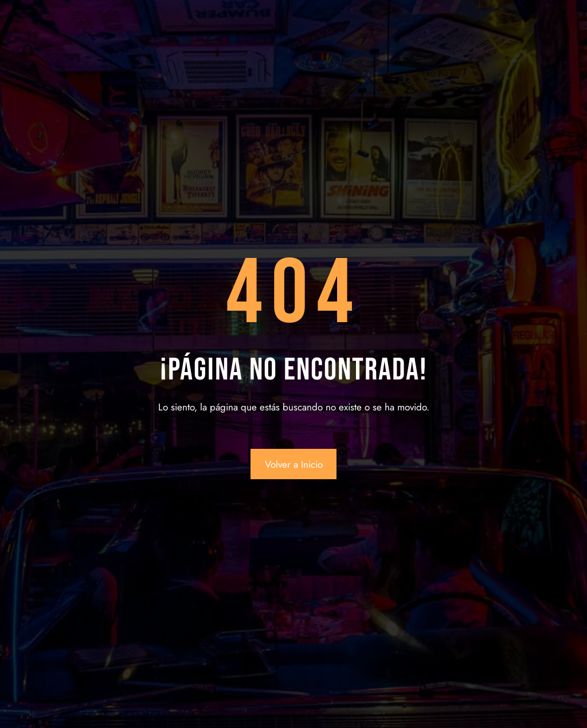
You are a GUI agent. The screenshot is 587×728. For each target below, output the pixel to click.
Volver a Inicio (294, 464)
